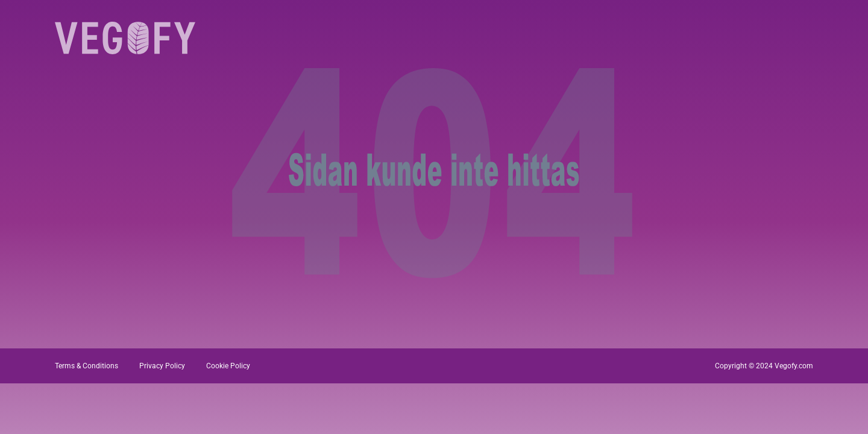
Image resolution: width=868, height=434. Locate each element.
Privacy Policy (162, 366)
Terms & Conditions (86, 366)
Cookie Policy (228, 366)
